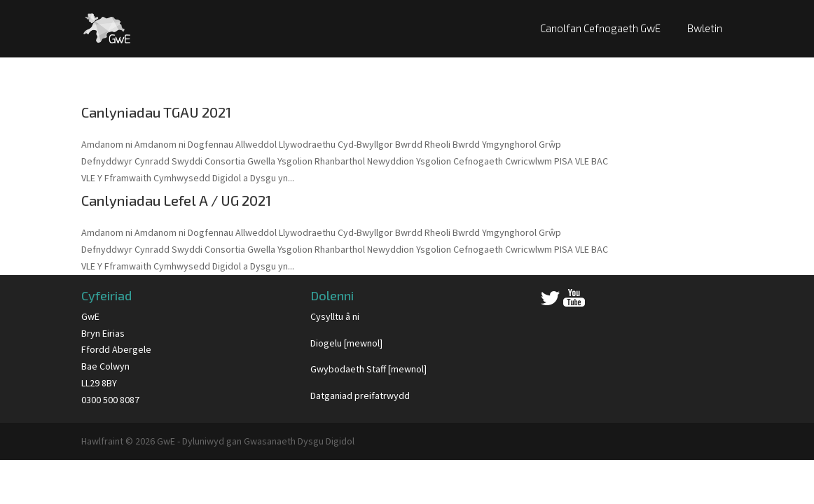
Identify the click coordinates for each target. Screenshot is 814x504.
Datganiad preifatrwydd (360, 395)
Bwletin (705, 28)
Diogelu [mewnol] (346, 343)
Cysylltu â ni (335, 316)
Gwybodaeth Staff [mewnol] (368, 369)
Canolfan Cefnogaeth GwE (600, 28)
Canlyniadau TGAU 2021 (156, 112)
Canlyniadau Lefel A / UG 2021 (176, 200)
